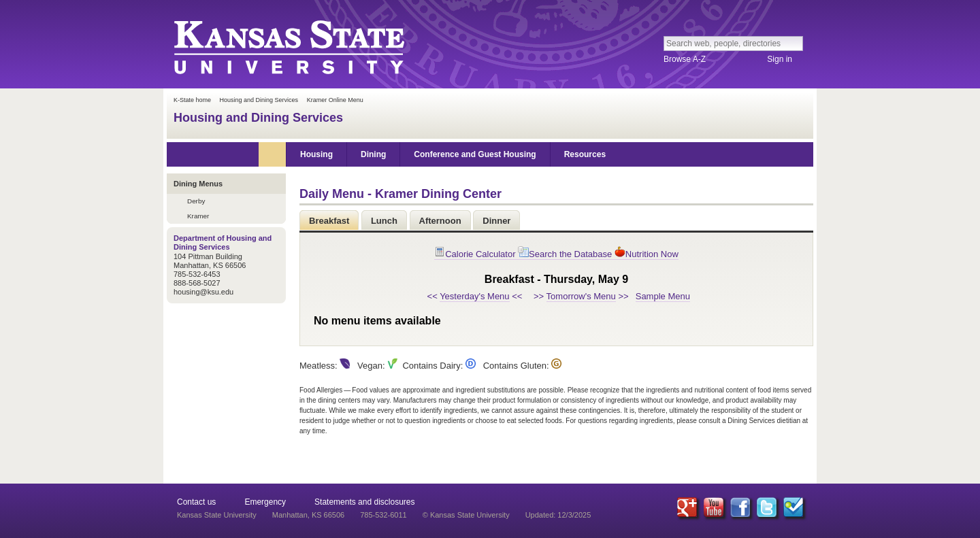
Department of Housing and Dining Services (223, 242)
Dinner (496, 221)
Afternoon (440, 221)
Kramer (198, 216)
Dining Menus (198, 184)
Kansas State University (289, 46)
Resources (585, 154)
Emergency (265, 502)
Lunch (384, 221)
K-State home (192, 100)
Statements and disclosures (364, 502)
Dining (373, 154)
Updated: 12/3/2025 (558, 515)
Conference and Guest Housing (475, 154)
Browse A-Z (685, 59)
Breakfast (329, 221)
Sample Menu (663, 296)
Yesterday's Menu (474, 296)
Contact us (196, 502)
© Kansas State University (466, 515)
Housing (316, 154)
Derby (196, 201)
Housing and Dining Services (259, 100)
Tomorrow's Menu (581, 296)
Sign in (780, 59)
